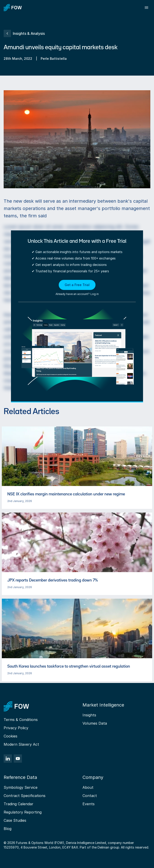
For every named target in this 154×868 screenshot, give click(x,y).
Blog (8, 829)
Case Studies (15, 820)
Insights (89, 715)
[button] (77, 288)
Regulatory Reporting (23, 812)
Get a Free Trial (77, 285)
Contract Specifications (25, 796)
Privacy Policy (16, 728)
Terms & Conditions (21, 720)
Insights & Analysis (24, 33)
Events (89, 804)
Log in (95, 294)
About (88, 787)
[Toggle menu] (146, 8)
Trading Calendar (19, 804)
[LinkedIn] (8, 759)
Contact (90, 796)
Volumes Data (95, 723)
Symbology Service (21, 787)
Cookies (11, 736)
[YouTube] (18, 759)
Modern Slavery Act (21, 744)
